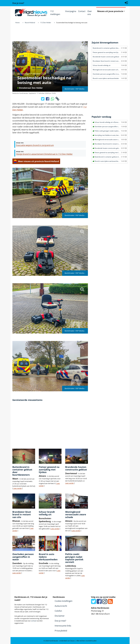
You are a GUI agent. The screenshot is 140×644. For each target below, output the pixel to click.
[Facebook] (99, 603)
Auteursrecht (61, 606)
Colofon (58, 611)
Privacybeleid (61, 631)
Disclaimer (60, 616)
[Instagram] (105, 603)
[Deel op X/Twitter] (43, 100)
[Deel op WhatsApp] (53, 100)
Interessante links (63, 626)
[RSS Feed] (110, 603)
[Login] (126, 2)
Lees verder (18, 488)
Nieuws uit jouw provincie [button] (110, 11)
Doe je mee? (60, 621)
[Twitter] (94, 603)
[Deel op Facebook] (48, 100)
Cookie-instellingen (64, 601)
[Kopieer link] (57, 100)
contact (34, 621)
